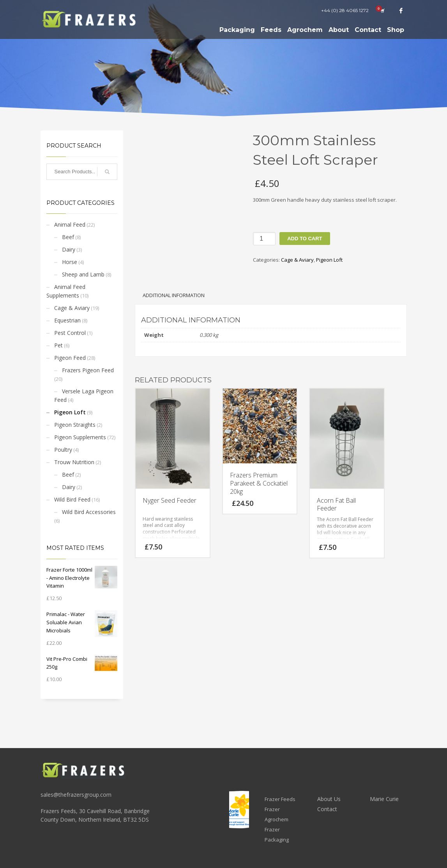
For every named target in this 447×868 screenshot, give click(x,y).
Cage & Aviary (72, 308)
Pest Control (70, 333)
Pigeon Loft (70, 412)
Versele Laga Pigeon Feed (84, 395)
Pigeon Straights (75, 425)
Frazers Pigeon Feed (88, 370)
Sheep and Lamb (83, 274)
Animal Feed (70, 224)
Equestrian (67, 320)
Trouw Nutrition (74, 462)
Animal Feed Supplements (66, 291)
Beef (68, 237)
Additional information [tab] (174, 295)
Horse (70, 262)
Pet (58, 345)
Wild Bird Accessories (89, 512)
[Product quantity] (264, 239)
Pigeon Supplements (80, 437)
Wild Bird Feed (72, 499)
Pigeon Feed (70, 358)
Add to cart (305, 239)
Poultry (63, 450)
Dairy (69, 249)
